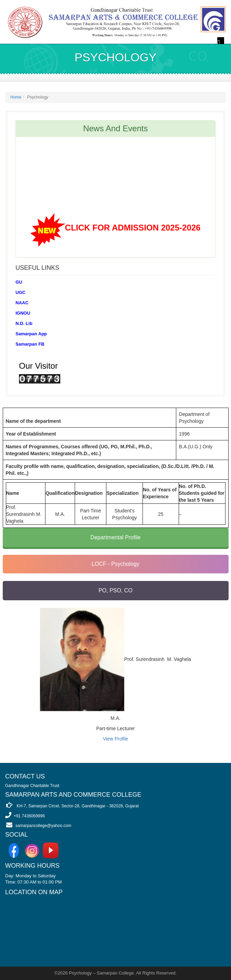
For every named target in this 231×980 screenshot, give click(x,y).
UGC (20, 292)
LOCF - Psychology (115, 564)
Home (16, 97)
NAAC (22, 303)
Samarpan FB (30, 344)
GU (19, 282)
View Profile (116, 739)
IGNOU (23, 313)
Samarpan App (31, 334)
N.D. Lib (24, 323)
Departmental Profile (116, 537)
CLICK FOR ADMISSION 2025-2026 (133, 229)
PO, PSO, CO (115, 590)
